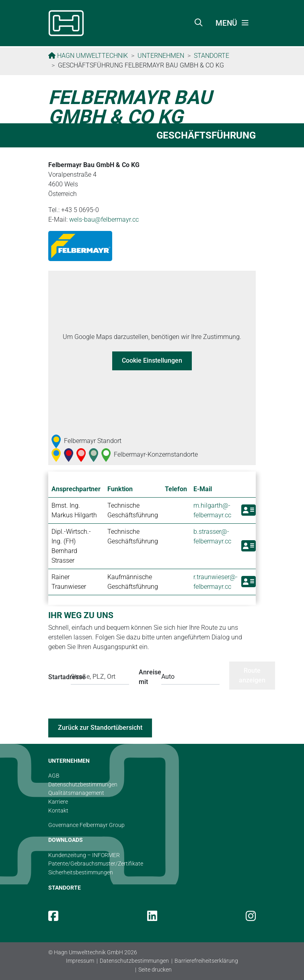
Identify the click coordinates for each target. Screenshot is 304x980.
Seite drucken (155, 970)
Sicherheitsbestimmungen (81, 873)
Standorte (212, 56)
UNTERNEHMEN (69, 761)
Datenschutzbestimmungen (134, 961)
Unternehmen (161, 56)
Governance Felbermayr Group (86, 825)
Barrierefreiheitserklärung (206, 961)
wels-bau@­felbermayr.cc (104, 219)
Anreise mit (148, 677)
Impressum (80, 961)
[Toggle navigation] (232, 23)
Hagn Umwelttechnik (92, 56)
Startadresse (57, 677)
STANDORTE (65, 888)
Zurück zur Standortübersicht (100, 728)
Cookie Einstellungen (152, 360)
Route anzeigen (252, 675)
